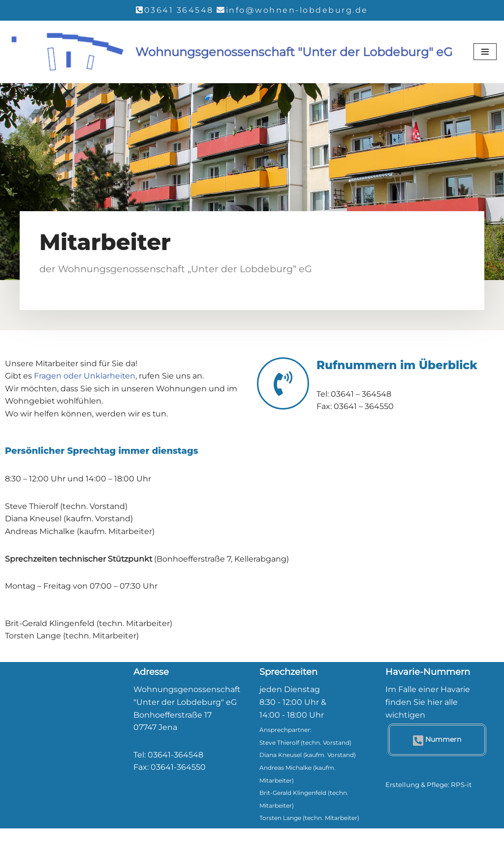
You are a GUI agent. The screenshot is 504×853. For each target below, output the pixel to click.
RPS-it (461, 785)
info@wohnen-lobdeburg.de (297, 10)
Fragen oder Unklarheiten (85, 376)
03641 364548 (179, 10)
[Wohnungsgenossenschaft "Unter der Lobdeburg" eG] (230, 53)
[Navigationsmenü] (485, 52)
